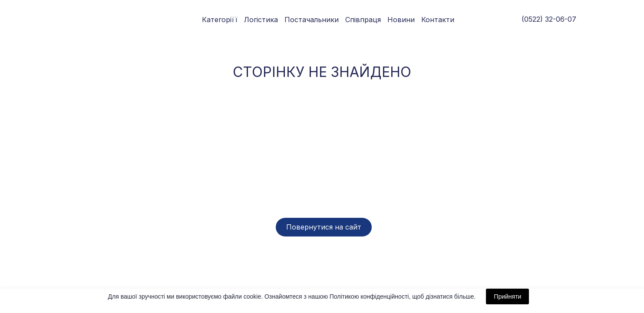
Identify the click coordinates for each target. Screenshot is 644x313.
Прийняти (507, 296)
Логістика (261, 20)
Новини (401, 20)
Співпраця (363, 20)
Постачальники (312, 20)
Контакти (438, 20)
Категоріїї (220, 20)
